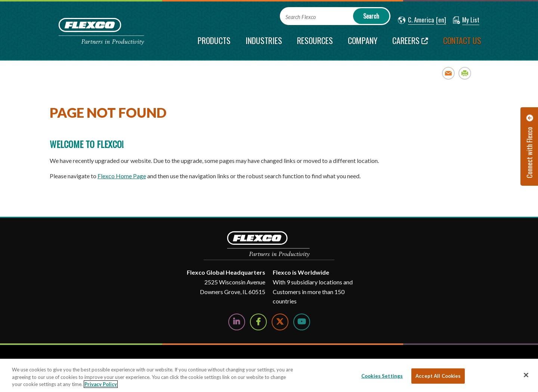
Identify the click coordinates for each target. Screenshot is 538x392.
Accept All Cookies (438, 376)
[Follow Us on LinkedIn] (237, 322)
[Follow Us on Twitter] (280, 322)
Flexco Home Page (122, 176)
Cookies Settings (382, 376)
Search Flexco (301, 17)
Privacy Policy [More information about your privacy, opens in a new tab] (101, 384)
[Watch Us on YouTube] (302, 322)
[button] (416, 20)
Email (449, 73)
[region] (269, 375)
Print (465, 73)
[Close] (526, 375)
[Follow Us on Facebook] (258, 322)
